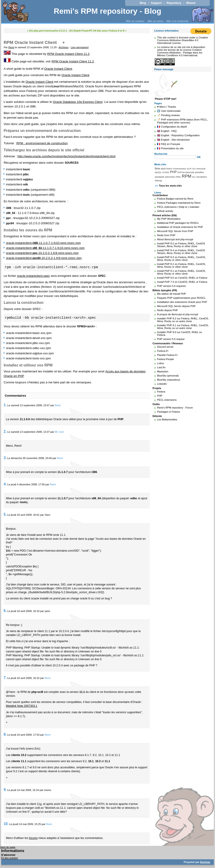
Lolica (160, 363)
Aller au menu (155, 21)
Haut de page (8, 847)
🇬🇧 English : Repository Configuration (178, 135)
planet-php (190, 172)
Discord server (165, 347)
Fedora (161, 392)
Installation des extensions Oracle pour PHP (182, 302)
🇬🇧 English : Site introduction (173, 140)
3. (5, 458)
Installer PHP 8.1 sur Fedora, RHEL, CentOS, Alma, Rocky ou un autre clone (183, 327)
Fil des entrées (9, 858)
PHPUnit (181, 172)
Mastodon (163, 371)
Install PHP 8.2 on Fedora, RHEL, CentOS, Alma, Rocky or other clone (181, 265)
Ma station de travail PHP (171, 294)
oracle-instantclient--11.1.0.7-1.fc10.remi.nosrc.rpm (43, 243)
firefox (169, 169)
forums (33, 838)
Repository (174, 3)
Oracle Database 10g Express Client (78, 102)
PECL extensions (167, 400)
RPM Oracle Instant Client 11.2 (68, 54)
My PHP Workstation (169, 219)
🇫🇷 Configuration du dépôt (172, 127)
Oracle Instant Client (58, 69)
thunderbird (202, 177)
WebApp (158, 181)
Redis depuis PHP (167, 310)
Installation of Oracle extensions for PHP (180, 227)
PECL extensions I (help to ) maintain (178, 207)
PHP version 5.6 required (171, 286)
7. (5, 678)
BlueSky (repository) (169, 380)
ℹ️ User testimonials (169, 111)
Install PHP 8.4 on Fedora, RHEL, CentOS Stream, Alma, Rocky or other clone (181, 252)
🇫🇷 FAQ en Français (169, 144)
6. (5, 611)
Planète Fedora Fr (167, 355)
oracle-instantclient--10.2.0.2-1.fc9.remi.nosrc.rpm (42, 253)
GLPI (189, 169)
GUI (194, 169)
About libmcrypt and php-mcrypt (175, 239)
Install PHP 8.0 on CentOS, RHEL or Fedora (182, 278)
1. (5, 405)
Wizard (191, 3)
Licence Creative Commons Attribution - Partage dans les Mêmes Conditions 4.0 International (180, 53)
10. (6, 824)
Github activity (165, 211)
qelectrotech (170, 177)
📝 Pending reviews (168, 115)
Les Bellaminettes (167, 419)
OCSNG (166, 172)
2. (5, 431)
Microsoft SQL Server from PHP (175, 231)
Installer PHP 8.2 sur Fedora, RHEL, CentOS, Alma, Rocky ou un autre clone (183, 320)
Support (156, 3)
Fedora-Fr (163, 351)
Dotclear (205, 862)
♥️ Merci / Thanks (166, 107)
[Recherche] (175, 157)
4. (5, 484)
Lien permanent (80, 47)
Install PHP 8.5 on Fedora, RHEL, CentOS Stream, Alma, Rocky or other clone (181, 245)
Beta (157, 168)
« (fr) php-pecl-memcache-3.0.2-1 (47, 31)
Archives (64, 47)
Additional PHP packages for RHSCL (178, 223)
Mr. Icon (59, 432)
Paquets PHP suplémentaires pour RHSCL (181, 298)
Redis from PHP (166, 235)
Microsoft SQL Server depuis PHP (176, 306)
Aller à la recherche (177, 21)
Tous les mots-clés (170, 186)
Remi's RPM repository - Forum (175, 408)
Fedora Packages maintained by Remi (179, 203)
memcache (201, 169)
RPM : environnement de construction (42, 143)
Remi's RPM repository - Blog (107, 11)
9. (5, 790)
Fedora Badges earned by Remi (175, 199)
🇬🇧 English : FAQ (167, 131)
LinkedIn (162, 384)
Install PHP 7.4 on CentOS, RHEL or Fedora (182, 282)
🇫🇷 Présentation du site (170, 148)
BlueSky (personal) (168, 376)
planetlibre (199, 172)
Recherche (161, 154)
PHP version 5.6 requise (171, 339)
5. (5, 514)
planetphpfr (159, 177)
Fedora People (165, 359)
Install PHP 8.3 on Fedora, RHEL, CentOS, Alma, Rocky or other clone (181, 259)
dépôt (163, 169)
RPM (187, 176)
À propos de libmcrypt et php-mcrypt (178, 314)
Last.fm (161, 367)
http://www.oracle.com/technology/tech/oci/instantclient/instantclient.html (66, 156)
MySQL (158, 172)
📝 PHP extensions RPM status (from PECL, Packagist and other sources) (182, 121)
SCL (194, 177)
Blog (143, 3)
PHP (173, 172)
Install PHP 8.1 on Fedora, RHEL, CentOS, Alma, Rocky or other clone (181, 272)
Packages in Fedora (168, 412)
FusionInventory (179, 169)
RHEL (178, 177)
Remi (11, 47)
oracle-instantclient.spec (33, 276)
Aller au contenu (135, 21)
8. (5, 734)
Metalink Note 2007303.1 (22, 706)
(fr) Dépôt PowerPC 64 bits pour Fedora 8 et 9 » (98, 31)
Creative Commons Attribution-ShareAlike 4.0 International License (182, 40)
